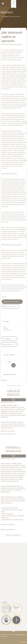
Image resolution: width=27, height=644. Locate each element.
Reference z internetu (15, 16)
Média (5, 327)
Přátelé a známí (8, 330)
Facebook (4, 380)
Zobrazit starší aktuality (13, 535)
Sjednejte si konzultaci (11, 302)
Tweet (4, 297)
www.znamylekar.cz (11, 174)
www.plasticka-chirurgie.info (14, 44)
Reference (6, 16)
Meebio (25, 642)
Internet (6, 329)
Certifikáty (7, 339)
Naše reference (8, 344)
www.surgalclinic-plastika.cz (14, 245)
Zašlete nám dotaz (10, 307)
